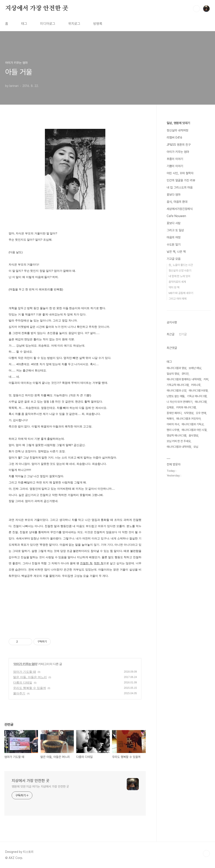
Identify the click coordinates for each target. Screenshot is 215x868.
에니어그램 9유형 (198, 391)
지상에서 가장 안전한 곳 (37, 8)
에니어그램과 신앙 (176, 391)
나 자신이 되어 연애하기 (179, 402)
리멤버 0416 (174, 137)
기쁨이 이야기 (175, 166)
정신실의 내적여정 (177, 130)
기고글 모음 (174, 259)
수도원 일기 (174, 245)
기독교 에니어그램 (197, 396)
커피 (206, 379)
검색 (196, 9)
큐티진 (185, 374)
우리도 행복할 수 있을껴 (30, 688)
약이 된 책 (174, 287)
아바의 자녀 (173, 424)
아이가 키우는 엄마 (25, 664)
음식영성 (193, 436)
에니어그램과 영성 (176, 368)
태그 (24, 24)
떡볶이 (170, 419)
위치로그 (74, 24)
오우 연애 (201, 413)
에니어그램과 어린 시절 (194, 430)
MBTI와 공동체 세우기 (181, 293)
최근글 (171, 334)
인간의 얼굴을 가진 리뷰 (181, 180)
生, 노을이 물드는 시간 (181, 265)
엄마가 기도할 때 (25, 672)
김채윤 (170, 407)
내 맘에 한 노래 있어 (179, 276)
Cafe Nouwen (176, 216)
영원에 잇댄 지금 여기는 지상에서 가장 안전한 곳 (40, 786)
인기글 (183, 334)
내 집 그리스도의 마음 (180, 187)
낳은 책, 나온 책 (176, 252)
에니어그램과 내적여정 (179, 447)
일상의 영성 (173, 374)
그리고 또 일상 (175, 230)
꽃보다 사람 (174, 223)
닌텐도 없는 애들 (176, 396)
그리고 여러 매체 (178, 299)
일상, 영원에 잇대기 (178, 123)
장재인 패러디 (174, 413)
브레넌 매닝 (195, 368)
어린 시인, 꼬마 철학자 (180, 173)
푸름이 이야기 (175, 159)
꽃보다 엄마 (174, 195)
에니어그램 (201, 402)
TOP (206, 854)
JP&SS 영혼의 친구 (179, 145)
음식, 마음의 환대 (177, 202)
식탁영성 (189, 413)
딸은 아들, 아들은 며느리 (30, 677)
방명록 (98, 24)
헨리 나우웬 (173, 430)
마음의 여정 (174, 237)
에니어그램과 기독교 (193, 424)
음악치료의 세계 (177, 282)
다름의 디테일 (23, 683)
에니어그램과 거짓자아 (188, 419)
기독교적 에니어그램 (178, 385)
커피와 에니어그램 (186, 407)
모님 (196, 447)
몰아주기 (19, 693)
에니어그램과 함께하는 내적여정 (184, 379)
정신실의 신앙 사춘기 (180, 271)
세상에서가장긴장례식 (180, 209)
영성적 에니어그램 (176, 436)
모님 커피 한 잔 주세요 (179, 441)
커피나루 (196, 385)
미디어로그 (48, 24)
